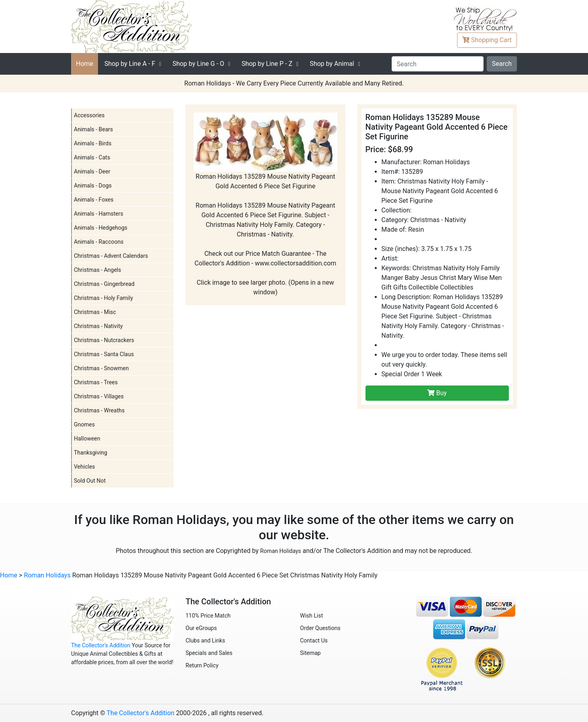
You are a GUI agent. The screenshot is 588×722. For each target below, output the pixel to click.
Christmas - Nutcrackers (104, 340)
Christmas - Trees (96, 382)
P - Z (267, 64)
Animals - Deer (92, 171)
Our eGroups (201, 628)
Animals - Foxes (94, 200)
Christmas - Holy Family (103, 298)
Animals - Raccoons (99, 242)
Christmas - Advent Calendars (111, 256)
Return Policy (202, 665)
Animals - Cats (92, 157)
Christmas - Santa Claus (104, 354)
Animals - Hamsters (99, 214)
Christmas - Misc (95, 312)
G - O (198, 64)
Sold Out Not (90, 481)
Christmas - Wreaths (99, 410)
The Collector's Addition (101, 645)
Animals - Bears (93, 129)
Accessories (89, 115)
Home (85, 64)
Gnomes (84, 424)
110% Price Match (208, 616)
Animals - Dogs (93, 186)
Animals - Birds (93, 143)
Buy (437, 393)
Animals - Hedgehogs (101, 228)
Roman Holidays (281, 551)
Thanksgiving (91, 453)
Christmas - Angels (98, 270)
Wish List (311, 616)
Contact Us (314, 640)
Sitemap (310, 653)
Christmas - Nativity (98, 326)
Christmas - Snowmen (101, 368)
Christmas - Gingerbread (104, 284)
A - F (130, 64)
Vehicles (85, 467)
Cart (487, 40)
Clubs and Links (205, 640)
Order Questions (320, 628)
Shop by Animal (332, 64)
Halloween (87, 439)
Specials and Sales (209, 653)
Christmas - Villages (99, 396)
